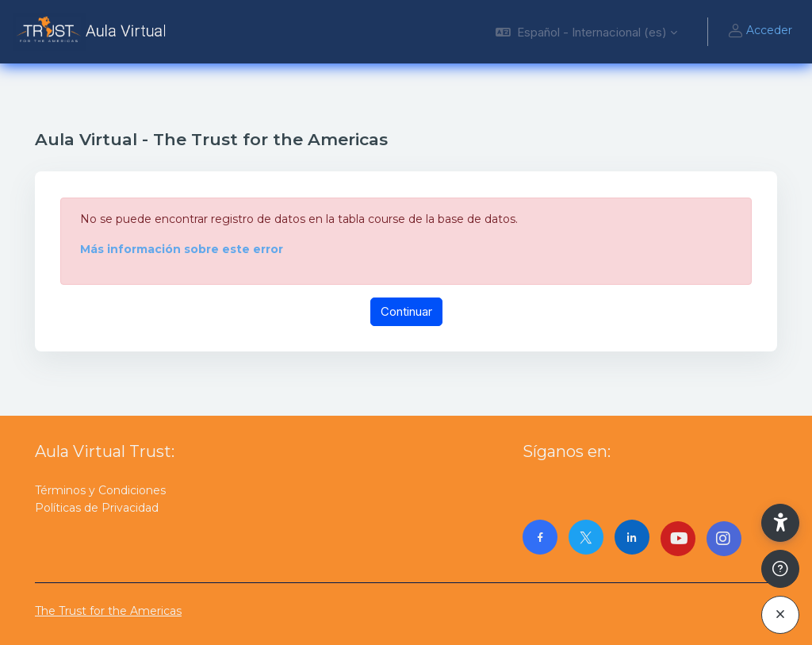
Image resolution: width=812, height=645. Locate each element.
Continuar (406, 311)
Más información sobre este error (182, 249)
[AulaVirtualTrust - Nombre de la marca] (93, 32)
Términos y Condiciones (100, 490)
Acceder (760, 32)
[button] (586, 32)
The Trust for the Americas (108, 611)
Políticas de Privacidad (97, 508)
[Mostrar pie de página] (780, 569)
